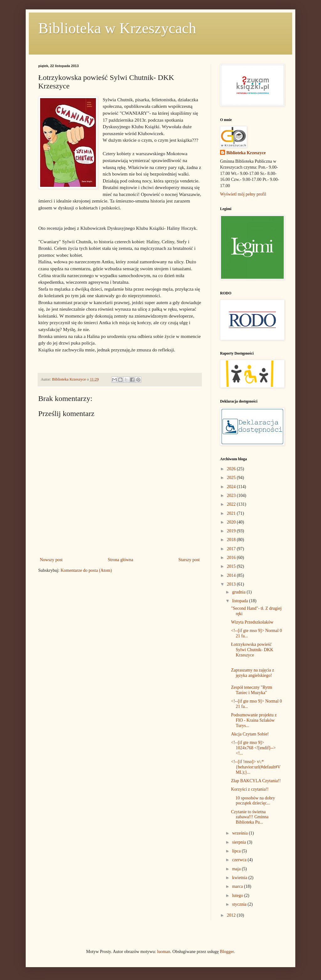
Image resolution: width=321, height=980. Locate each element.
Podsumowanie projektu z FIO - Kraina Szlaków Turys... (254, 720)
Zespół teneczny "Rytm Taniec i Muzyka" (252, 690)
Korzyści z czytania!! (250, 789)
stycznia (240, 904)
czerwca (240, 860)
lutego (238, 896)
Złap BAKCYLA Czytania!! (256, 781)
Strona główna (121, 560)
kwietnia (240, 878)
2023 (232, 495)
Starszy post (189, 560)
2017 (232, 549)
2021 (232, 513)
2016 (232, 558)
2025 (232, 478)
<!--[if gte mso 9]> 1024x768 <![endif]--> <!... (253, 748)
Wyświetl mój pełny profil (243, 194)
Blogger (227, 952)
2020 (232, 522)
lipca (237, 851)
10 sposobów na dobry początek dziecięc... (253, 801)
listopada (240, 601)
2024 (232, 487)
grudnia (239, 592)
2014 (232, 575)
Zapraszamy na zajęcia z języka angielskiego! (253, 673)
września (240, 833)
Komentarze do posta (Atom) (86, 570)
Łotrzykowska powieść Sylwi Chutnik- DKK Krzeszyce (252, 650)
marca (238, 886)
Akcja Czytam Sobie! (250, 734)
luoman (164, 952)
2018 (232, 540)
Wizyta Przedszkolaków (252, 622)
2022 (232, 504)
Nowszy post (51, 560)
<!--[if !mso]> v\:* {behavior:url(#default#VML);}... (256, 767)
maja (237, 869)
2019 (232, 531)
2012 (232, 915)
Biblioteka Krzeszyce (246, 153)
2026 (232, 469)
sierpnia (239, 842)
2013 (232, 584)
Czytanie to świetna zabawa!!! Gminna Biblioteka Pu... (250, 817)
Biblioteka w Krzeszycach (117, 28)
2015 (232, 566)
